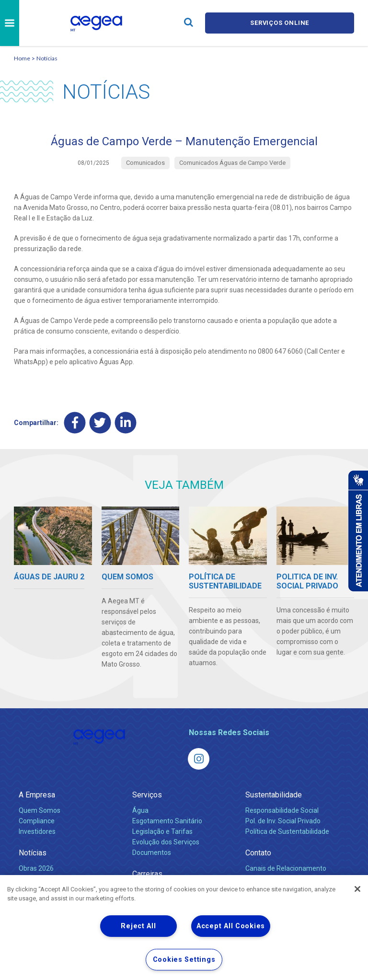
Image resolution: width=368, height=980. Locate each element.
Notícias (47, 58)
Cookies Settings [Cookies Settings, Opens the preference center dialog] (184, 960)
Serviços (147, 794)
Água (140, 810)
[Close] (357, 889)
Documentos (152, 852)
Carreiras (147, 873)
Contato (258, 852)
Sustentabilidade (274, 794)
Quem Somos (40, 810)
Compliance (37, 820)
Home (22, 58)
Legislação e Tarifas (162, 831)
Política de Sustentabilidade (287, 831)
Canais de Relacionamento (286, 868)
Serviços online (280, 23)
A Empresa (37, 794)
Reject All (138, 926)
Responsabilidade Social (282, 810)
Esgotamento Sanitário (167, 820)
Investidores (37, 831)
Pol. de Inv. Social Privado (283, 820)
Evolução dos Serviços (166, 842)
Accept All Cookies (231, 926)
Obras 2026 (36, 868)
